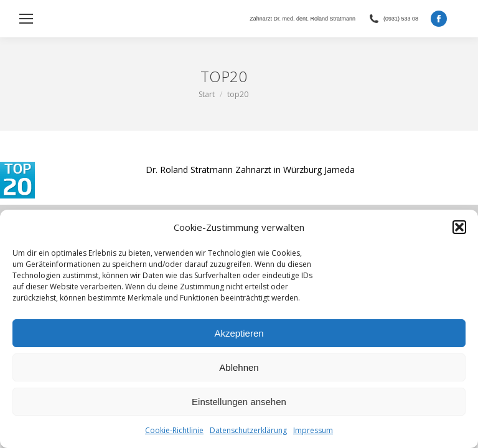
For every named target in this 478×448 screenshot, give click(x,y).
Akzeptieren (239, 333)
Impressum (313, 430)
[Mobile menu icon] (26, 19)
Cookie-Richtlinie (174, 430)
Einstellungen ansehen (239, 402)
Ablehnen (239, 367)
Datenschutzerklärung (248, 430)
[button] (459, 227)
